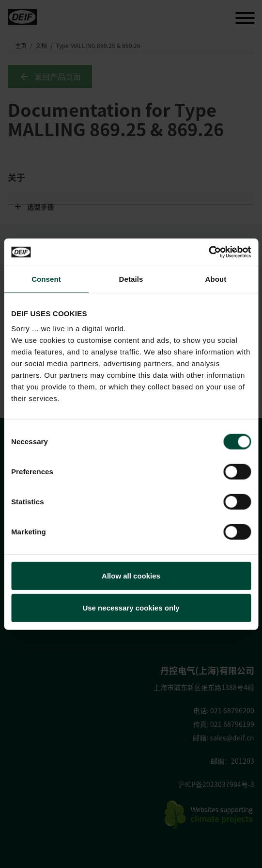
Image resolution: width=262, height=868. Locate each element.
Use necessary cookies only (131, 607)
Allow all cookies (131, 576)
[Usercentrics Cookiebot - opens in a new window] (208, 252)
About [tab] (216, 279)
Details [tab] (131, 279)
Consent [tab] (46, 279)
